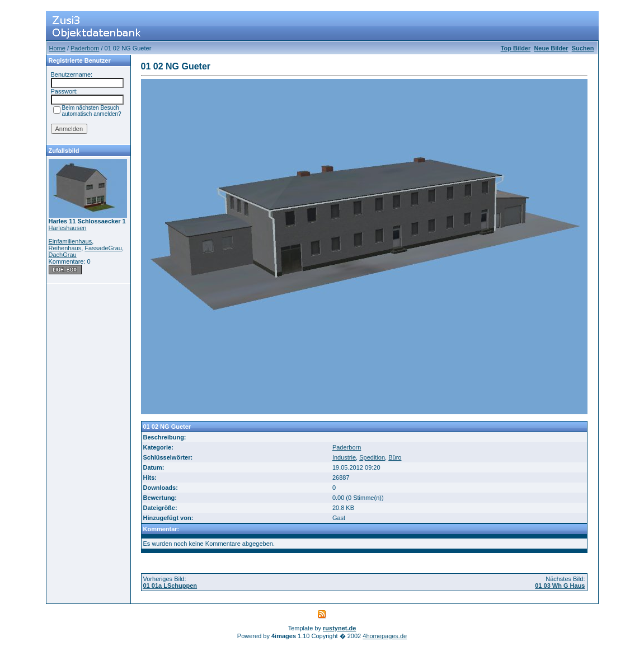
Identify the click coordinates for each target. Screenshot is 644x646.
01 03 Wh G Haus (560, 586)
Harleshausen (68, 228)
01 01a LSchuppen (170, 586)
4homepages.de (385, 636)
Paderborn (85, 48)
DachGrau (63, 255)
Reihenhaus (65, 248)
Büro (395, 457)
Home (57, 48)
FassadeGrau (103, 248)
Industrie (344, 457)
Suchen (583, 48)
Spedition (372, 457)
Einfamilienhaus (70, 241)
